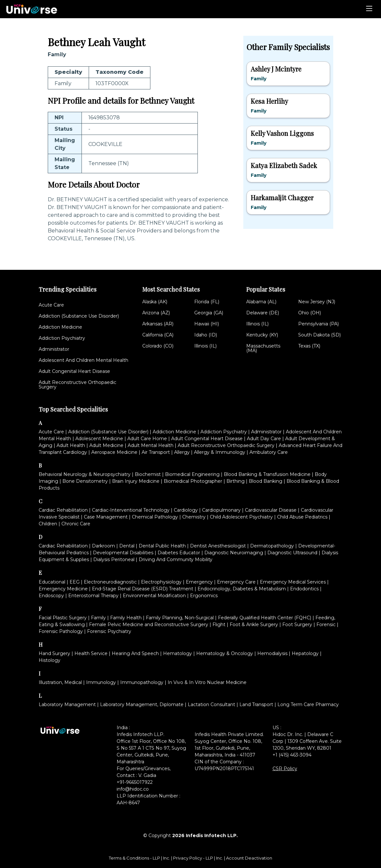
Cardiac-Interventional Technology (131, 510)
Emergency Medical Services (293, 582)
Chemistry (194, 517)
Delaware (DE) (263, 313)
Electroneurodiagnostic (110, 582)
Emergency (199, 582)
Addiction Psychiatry (62, 338)
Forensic (326, 625)
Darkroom (103, 546)
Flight (219, 625)
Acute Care (51, 305)
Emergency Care (236, 582)
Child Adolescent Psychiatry (241, 517)
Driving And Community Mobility (176, 559)
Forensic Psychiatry (109, 631)
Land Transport (256, 704)
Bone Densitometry (85, 481)
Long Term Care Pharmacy (308, 704)
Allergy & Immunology (220, 452)
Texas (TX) (309, 346)
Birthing (235, 481)
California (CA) (158, 335)
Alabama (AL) (261, 302)
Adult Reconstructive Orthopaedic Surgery (77, 385)
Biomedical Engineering (192, 474)
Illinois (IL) (205, 346)
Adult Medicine (106, 445)
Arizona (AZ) (156, 313)
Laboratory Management (67, 704)
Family (98, 618)
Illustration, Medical (60, 682)
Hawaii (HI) (207, 324)
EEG (75, 582)
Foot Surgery (297, 625)
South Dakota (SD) (319, 335)
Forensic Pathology (61, 631)
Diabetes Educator (179, 553)
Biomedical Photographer (193, 481)
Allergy (182, 452)
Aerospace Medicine (114, 452)
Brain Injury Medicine (136, 481)
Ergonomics (204, 596)
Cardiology (186, 510)
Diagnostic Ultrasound (292, 553)
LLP (156, 858)
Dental (127, 546)
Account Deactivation (249, 858)
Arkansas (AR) (158, 324)
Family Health (126, 618)
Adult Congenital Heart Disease (74, 371)
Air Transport (156, 452)
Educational (52, 582)
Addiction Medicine (60, 327)
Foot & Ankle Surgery (254, 625)
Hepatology (305, 653)
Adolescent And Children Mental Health (83, 360)
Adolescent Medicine (99, 439)
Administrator (54, 349)
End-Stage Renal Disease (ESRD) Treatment (143, 589)
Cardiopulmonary (221, 510)
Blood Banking (266, 481)
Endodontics (304, 589)
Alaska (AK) (155, 302)
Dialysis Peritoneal (114, 559)
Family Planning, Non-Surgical (180, 618)
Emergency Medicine (63, 589)
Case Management (106, 517)
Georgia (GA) (209, 313)
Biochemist (148, 474)
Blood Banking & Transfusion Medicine (267, 474)
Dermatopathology (272, 546)
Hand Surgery (54, 653)
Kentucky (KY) (262, 335)
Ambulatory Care (269, 452)
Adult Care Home (147, 439)
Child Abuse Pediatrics (302, 517)
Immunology (101, 682)
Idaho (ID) (206, 335)
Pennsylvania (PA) (318, 324)
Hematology (178, 653)
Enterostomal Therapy (93, 596)
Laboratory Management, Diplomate (142, 704)
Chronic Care (76, 524)
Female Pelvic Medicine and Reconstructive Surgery (149, 625)
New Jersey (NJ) (317, 302)
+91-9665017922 (135, 782)
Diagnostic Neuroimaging (234, 553)
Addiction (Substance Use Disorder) (79, 316)
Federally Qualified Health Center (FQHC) (265, 618)
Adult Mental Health (151, 445)
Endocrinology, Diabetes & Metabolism (242, 589)
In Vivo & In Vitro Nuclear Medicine (207, 682)
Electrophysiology (161, 582)
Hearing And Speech (135, 653)
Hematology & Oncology (225, 653)
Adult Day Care (264, 439)
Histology (50, 660)
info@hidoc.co (133, 789)
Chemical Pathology (155, 517)
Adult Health (71, 445)
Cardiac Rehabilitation (63, 510)
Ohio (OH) (310, 313)
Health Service (91, 653)
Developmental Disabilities (123, 553)
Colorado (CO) (158, 346)
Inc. (167, 858)
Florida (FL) (207, 302)
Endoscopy (51, 596)
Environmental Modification (154, 596)
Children (48, 524)
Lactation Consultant (211, 704)
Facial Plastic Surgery (63, 618)
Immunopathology (142, 682)
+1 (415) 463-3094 (292, 755)
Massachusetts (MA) (263, 348)
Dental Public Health (162, 546)
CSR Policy (285, 769)
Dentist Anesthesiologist (218, 546)
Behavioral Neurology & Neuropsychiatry (85, 474)
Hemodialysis (272, 653)
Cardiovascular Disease (271, 510)
